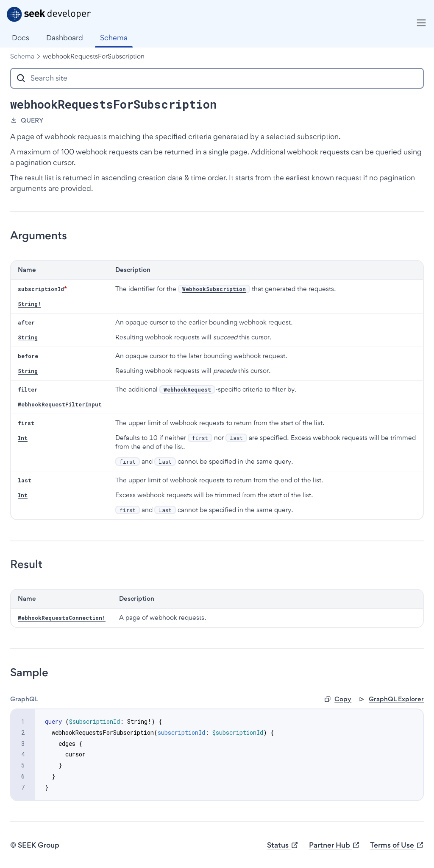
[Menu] (421, 23)
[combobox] (217, 78)
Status (283, 845)
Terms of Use (397, 845)
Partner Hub (334, 845)
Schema (22, 56)
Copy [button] (338, 699)
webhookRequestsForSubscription (94, 56)
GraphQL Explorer (391, 699)
